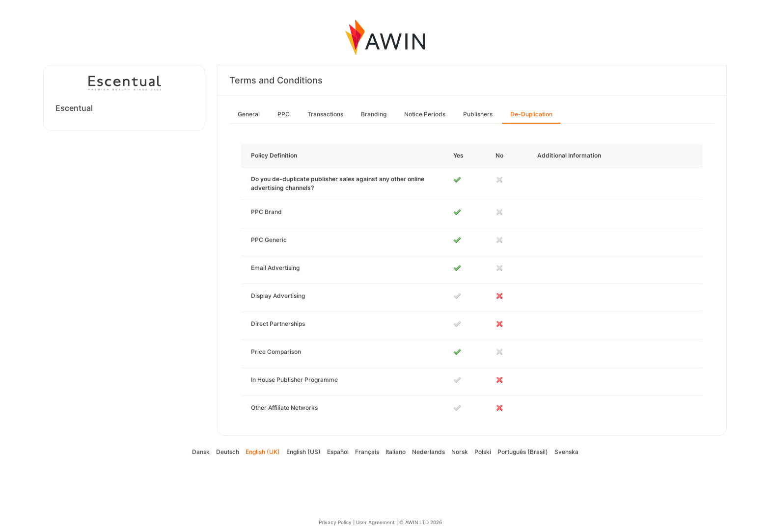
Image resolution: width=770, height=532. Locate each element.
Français (367, 452)
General (249, 114)
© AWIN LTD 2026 (421, 522)
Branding (374, 114)
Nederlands (428, 452)
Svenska (566, 452)
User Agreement (375, 522)
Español (338, 452)
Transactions (325, 114)
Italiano (396, 452)
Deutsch (228, 452)
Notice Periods (425, 114)
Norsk (460, 452)
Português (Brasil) (523, 452)
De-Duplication (531, 114)
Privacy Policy (335, 522)
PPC (284, 114)
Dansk (201, 452)
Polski (483, 452)
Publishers (478, 114)
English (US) (303, 452)
